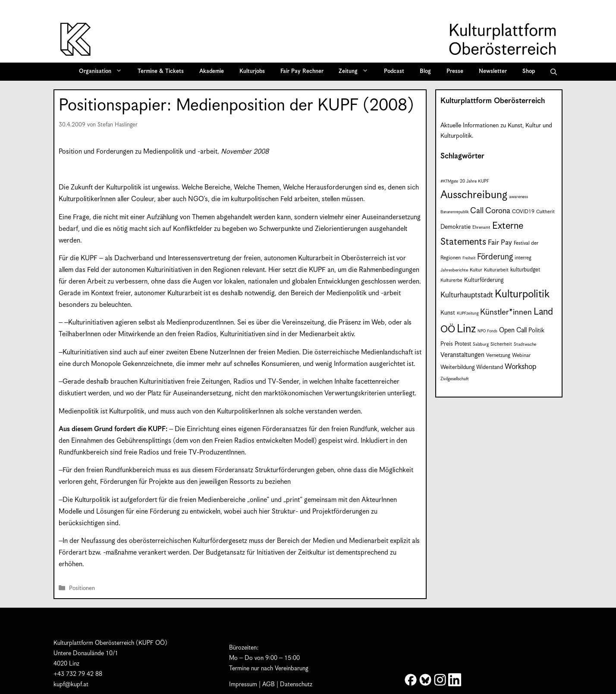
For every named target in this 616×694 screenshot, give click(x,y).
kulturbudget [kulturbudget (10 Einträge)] (525, 270)
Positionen (82, 588)
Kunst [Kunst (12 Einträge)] (448, 313)
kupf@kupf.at (71, 685)
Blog (425, 71)
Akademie (212, 71)
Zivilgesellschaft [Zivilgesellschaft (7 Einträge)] (455, 379)
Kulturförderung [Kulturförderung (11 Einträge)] (484, 280)
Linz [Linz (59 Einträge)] (466, 329)
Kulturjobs (252, 71)
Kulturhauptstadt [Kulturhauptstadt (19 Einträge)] (467, 295)
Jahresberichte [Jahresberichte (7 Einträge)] (454, 270)
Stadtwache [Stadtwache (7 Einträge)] (525, 344)
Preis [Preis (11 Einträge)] (447, 344)
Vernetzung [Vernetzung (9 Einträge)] (498, 355)
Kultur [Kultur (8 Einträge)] (476, 270)
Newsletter (493, 71)
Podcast (394, 71)
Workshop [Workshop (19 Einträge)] (520, 367)
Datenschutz (296, 685)
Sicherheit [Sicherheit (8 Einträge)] (501, 344)
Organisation (103, 72)
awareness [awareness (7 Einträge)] (519, 197)
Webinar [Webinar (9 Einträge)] (521, 355)
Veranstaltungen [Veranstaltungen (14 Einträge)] (462, 355)
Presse (455, 71)
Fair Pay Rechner (302, 71)
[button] (554, 72)
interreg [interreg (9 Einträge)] (523, 258)
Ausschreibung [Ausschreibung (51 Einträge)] (474, 195)
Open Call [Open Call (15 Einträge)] (513, 330)
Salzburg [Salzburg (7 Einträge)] (481, 344)
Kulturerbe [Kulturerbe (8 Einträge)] (451, 280)
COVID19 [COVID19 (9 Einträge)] (523, 212)
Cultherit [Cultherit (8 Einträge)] (545, 212)
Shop (529, 71)
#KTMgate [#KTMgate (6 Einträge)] (449, 181)
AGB (269, 685)
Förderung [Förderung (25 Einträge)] (495, 257)
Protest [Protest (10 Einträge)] (463, 344)
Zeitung (356, 72)
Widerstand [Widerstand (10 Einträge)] (490, 368)
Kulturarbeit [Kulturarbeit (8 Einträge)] (496, 270)
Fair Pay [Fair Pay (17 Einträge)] (500, 243)
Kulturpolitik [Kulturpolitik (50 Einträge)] (522, 294)
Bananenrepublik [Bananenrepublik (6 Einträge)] (454, 212)
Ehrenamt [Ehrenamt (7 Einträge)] (481, 227)
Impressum (243, 685)
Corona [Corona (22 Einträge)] (498, 211)
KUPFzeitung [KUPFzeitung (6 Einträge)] (468, 314)
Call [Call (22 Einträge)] (477, 211)
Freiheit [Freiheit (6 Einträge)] (469, 258)
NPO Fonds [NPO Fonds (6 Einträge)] (487, 331)
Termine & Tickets (161, 71)
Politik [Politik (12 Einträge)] (536, 331)
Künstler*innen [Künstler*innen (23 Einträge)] (506, 312)
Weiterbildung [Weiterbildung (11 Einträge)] (457, 368)
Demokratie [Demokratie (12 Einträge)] (456, 227)
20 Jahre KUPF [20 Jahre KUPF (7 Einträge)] (475, 181)
